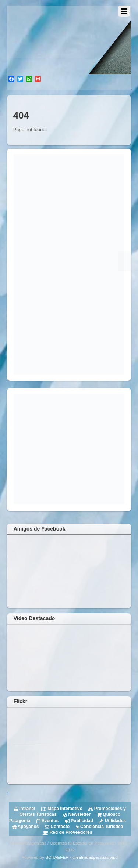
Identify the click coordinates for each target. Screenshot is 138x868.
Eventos (47, 821)
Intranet (25, 809)
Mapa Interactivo (61, 809)
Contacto (57, 827)
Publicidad (78, 821)
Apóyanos (26, 827)
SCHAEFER (57, 857)
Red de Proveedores (67, 832)
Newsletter (76, 814)
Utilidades (112, 821)
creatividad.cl (95, 857)
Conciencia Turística (99, 827)
